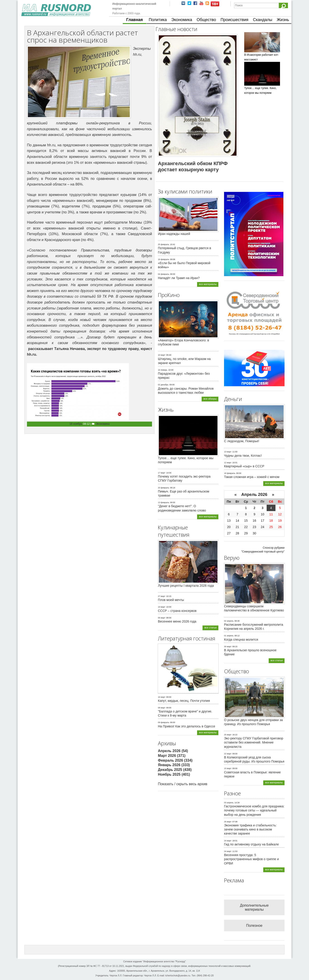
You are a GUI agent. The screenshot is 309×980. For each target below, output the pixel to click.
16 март (162, 697)
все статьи (210, 628)
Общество (206, 20)
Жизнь (283, 20)
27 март (162, 596)
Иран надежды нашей (174, 234)
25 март (228, 735)
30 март (228, 647)
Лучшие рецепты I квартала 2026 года (186, 586)
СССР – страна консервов (177, 611)
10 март (162, 355)
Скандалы (263, 20)
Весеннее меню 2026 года (177, 621)
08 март (162, 708)
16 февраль (164, 259)
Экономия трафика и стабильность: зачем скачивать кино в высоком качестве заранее (250, 829)
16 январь (163, 370)
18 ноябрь (76, 424)
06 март (162, 618)
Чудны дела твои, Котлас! (243, 456)
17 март (162, 473)
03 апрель (229, 803)
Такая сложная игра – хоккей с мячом (252, 477)
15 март (228, 768)
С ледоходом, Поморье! (242, 441)
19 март (162, 607)
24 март (228, 841)
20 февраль (164, 488)
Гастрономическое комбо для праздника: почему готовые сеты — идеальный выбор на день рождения (254, 810)
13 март (228, 452)
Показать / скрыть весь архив (183, 784)
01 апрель (229, 636)
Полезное (254, 926)
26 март (228, 822)
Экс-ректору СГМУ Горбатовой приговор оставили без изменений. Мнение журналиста (254, 742)
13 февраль (164, 502)
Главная (134, 20)
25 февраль (164, 244)
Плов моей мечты (171, 600)
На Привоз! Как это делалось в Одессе (187, 726)
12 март (228, 463)
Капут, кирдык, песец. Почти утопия (184, 701)
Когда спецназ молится (241, 640)
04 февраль (164, 274)
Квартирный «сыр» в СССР (244, 466)
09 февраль (164, 722)
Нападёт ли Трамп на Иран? (179, 278)
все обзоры (210, 399)
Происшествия (234, 20)
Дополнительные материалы (254, 907)
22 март (228, 754)
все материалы (208, 284)
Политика (158, 20)
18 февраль (230, 473)
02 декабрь (163, 385)
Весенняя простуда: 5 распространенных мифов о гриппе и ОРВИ (251, 859)
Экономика (182, 20)
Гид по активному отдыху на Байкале (251, 844)
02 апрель (229, 621)
